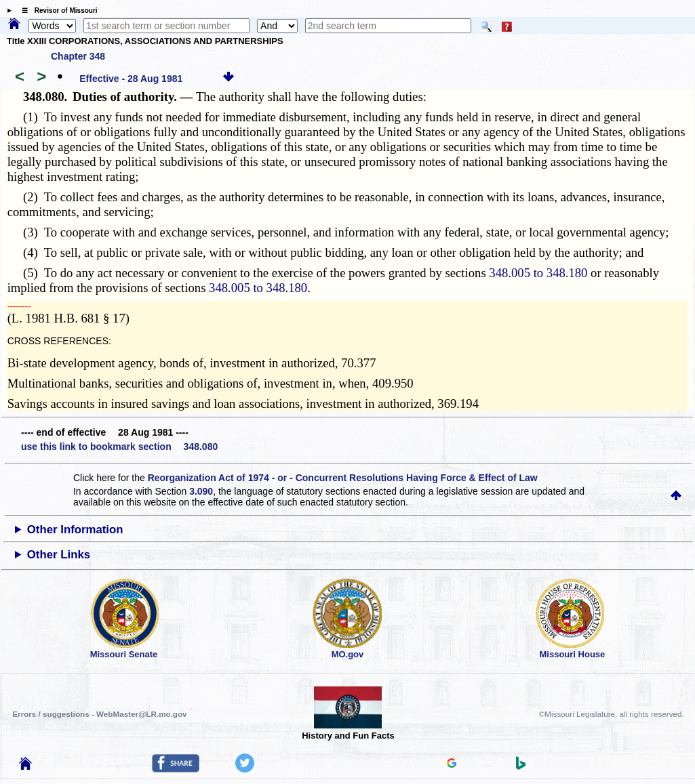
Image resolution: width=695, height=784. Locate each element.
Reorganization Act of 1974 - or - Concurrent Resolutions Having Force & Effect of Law (343, 478)
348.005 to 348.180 (538, 273)
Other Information (75, 530)
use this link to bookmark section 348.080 (119, 447)
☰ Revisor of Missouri (56, 11)
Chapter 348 (78, 56)
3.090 (201, 491)
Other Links (59, 555)
